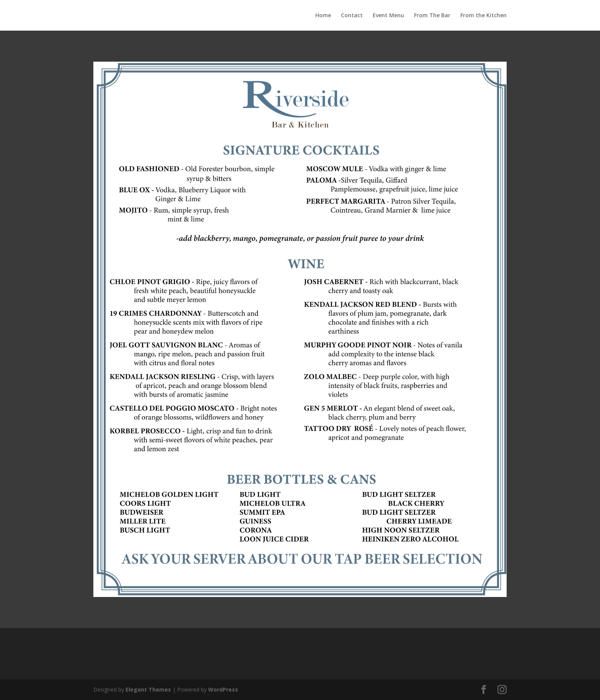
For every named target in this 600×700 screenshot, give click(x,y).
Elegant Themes (148, 689)
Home (323, 16)
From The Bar (432, 16)
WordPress (223, 689)
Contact (352, 16)
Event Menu (388, 16)
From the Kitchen (483, 16)
